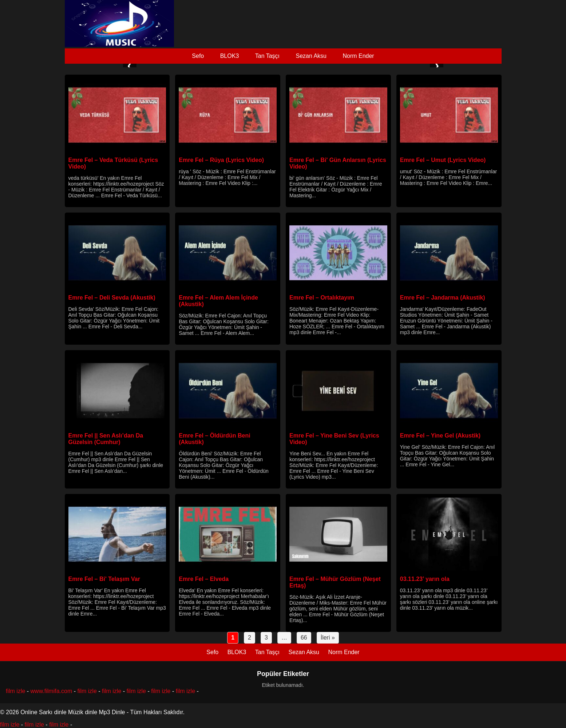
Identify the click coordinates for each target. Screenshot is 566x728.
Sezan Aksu (311, 56)
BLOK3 (230, 56)
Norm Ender (358, 56)
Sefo (198, 56)
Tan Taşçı (267, 56)
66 (304, 638)
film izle (15, 691)
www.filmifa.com (52, 691)
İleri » (328, 638)
